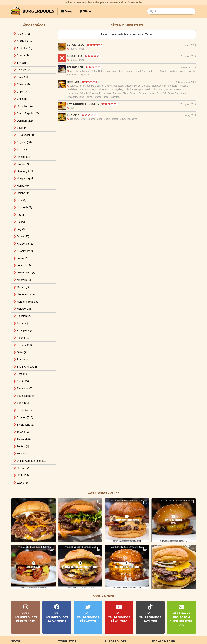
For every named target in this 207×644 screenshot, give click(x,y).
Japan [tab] (23, 236)
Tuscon (106, 97)
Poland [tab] (24, 338)
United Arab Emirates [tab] (32, 461)
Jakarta (82, 89)
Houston (183, 86)
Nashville (170, 89)
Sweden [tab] (25, 417)
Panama (94, 93)
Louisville (128, 89)
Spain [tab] (23, 403)
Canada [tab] (23, 84)
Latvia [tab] (22, 258)
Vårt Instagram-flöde (103, 493)
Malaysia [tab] (24, 280)
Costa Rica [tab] (25, 106)
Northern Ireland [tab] (28, 302)
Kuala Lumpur (125, 71)
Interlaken (72, 89)
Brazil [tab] (23, 77)
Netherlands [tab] (26, 294)
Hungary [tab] (24, 186)
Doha (94, 71)
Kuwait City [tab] (25, 251)
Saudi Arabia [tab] (27, 367)
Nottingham (73, 93)
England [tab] (24, 142)
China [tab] (22, 99)
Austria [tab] (23, 55)
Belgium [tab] (23, 70)
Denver (145, 86)
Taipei (73, 49)
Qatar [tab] (22, 352)
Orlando (84, 93)
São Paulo (168, 93)
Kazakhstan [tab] (26, 244)
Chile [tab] (22, 92)
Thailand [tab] (24, 439)
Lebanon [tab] (24, 265)
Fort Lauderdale (159, 86)
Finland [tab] (24, 157)
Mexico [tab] (23, 287)
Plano (125, 93)
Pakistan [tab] (24, 316)
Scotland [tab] (25, 374)
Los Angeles (162, 71)
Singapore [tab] (25, 389)
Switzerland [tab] (25, 425)
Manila (183, 71)
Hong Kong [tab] (25, 178)
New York (181, 89)
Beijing (100, 86)
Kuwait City (140, 71)
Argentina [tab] (25, 41)
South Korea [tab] (26, 396)
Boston (109, 86)
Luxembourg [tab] (26, 273)
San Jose (157, 93)
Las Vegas (92, 89)
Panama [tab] (24, 323)
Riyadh (191, 71)
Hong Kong (111, 71)
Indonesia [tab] (24, 208)
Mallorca (174, 71)
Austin (82, 86)
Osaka (107, 119)
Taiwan (81, 49)
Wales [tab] (22, 483)
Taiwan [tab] (23, 432)
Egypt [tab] (22, 128)
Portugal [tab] (24, 345)
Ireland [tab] (23, 222)
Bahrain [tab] (23, 63)
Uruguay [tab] (24, 468)
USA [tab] (23, 475)
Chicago (128, 86)
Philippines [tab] (25, 331)
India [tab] (22, 200)
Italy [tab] (21, 229)
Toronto (97, 97)
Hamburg (173, 86)
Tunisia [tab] (23, 446)
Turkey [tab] (23, 454)
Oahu (100, 119)
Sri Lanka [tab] (24, 410)
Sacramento (145, 93)
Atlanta (74, 86)
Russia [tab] (23, 359)
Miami (161, 89)
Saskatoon (180, 93)
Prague (133, 93)
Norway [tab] (24, 309)
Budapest (118, 86)
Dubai (101, 71)
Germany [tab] (25, 171)
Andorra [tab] (23, 34)
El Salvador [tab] (25, 135)
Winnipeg (116, 97)
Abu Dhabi (75, 71)
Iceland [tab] (23, 193)
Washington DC (82, 75)
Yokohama (132, 119)
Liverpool (104, 89)
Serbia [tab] (23, 381)
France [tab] (24, 164)
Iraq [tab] (21, 215)
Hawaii (83, 119)
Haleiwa (74, 119)
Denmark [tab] (25, 121)
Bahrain (86, 71)
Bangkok (91, 86)
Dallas (137, 86)
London (150, 71)
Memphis (139, 89)
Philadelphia (105, 93)
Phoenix (117, 93)
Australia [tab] (25, 48)
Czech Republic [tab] (28, 113)
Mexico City (151, 89)
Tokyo (89, 97)
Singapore (72, 97)
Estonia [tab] (23, 150)
